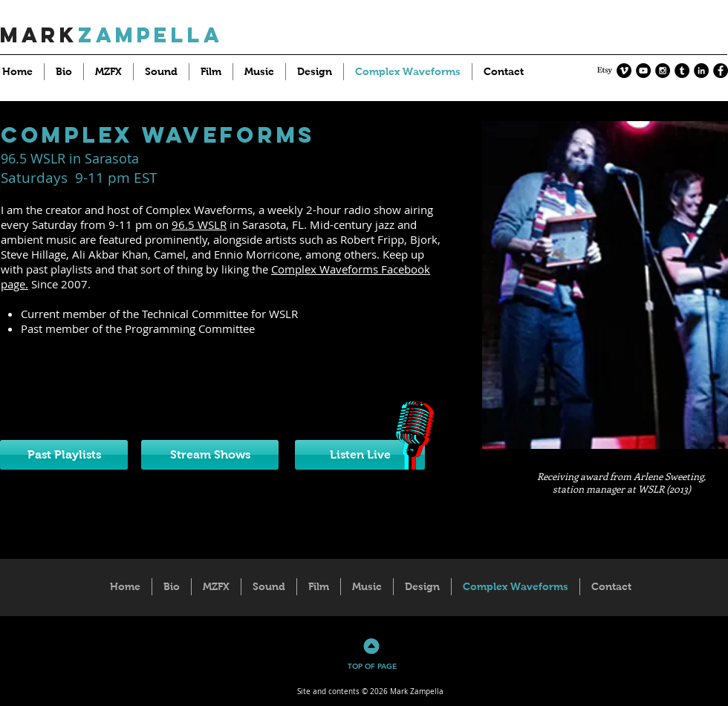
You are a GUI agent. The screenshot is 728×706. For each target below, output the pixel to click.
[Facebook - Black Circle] (721, 71)
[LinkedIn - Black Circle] (701, 71)
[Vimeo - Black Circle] (624, 71)
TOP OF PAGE (372, 666)
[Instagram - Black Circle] (663, 71)
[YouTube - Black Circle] (643, 71)
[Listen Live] (360, 455)
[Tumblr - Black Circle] (682, 71)
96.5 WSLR (199, 224)
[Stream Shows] (210, 455)
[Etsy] (605, 71)
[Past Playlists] (64, 455)
